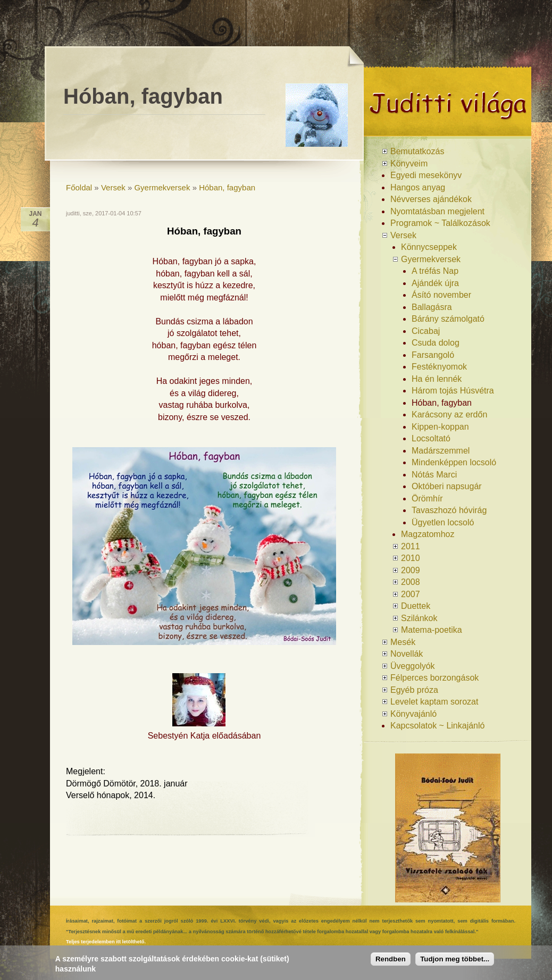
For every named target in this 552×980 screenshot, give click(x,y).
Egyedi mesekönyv (426, 175)
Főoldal (79, 187)
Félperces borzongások (434, 678)
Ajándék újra (435, 283)
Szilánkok (419, 618)
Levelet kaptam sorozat (434, 702)
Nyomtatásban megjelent (437, 211)
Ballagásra (432, 307)
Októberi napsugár (447, 486)
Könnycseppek (429, 247)
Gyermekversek (162, 187)
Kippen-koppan (440, 427)
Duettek (416, 606)
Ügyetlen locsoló (443, 522)
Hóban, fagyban (227, 187)
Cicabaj (426, 331)
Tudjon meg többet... (455, 959)
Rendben (391, 959)
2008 (411, 582)
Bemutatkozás (417, 151)
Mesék (403, 642)
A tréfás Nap (435, 271)
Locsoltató (431, 438)
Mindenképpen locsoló (454, 462)
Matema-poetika (432, 630)
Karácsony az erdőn (449, 414)
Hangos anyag (418, 187)
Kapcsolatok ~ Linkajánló (437, 726)
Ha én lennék (437, 379)
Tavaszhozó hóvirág (449, 510)
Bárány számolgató (448, 319)
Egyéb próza (414, 690)
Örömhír (427, 499)
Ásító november (441, 295)
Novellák (407, 654)
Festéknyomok (439, 367)
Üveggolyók (413, 666)
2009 (411, 570)
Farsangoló (433, 355)
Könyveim (409, 164)
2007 (411, 594)
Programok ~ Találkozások (440, 223)
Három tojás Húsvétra (453, 391)
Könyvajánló (413, 714)
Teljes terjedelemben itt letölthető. (106, 942)
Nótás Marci (434, 475)
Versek (113, 187)
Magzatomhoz (428, 534)
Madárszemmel (441, 451)
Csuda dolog (436, 343)
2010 (411, 558)
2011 (411, 546)
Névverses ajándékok (431, 199)
